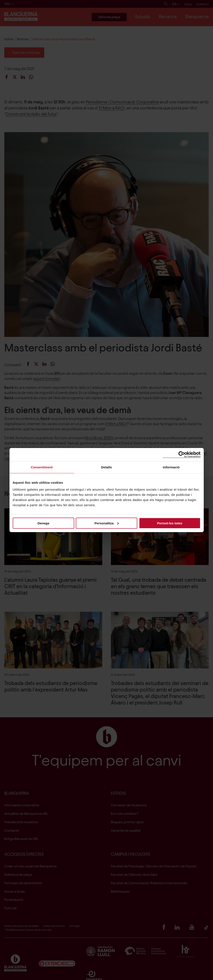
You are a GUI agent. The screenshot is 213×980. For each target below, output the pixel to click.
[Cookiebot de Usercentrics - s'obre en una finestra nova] (182, 455)
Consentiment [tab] (42, 467)
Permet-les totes (170, 523)
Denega (43, 523)
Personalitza (107, 523)
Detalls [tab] (107, 467)
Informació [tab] (171, 467)
